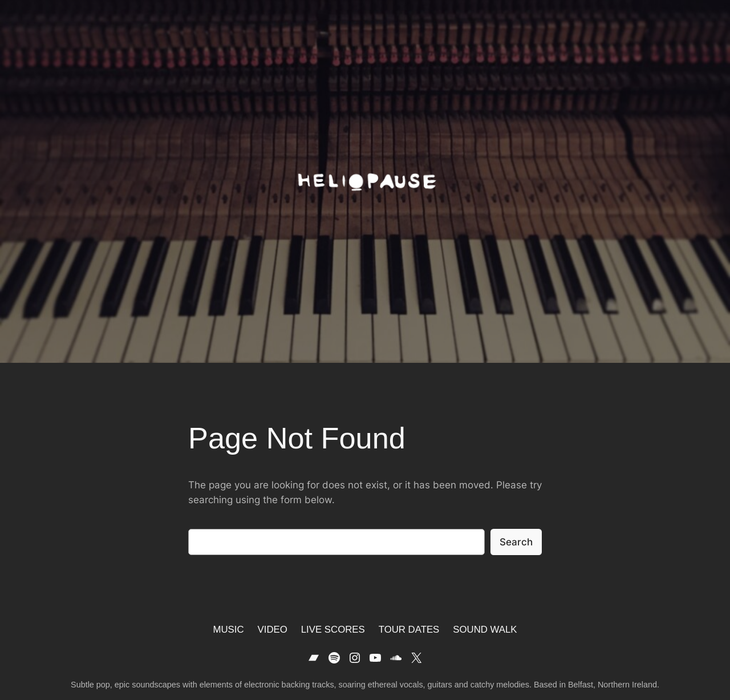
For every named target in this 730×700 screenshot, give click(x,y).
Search (516, 542)
